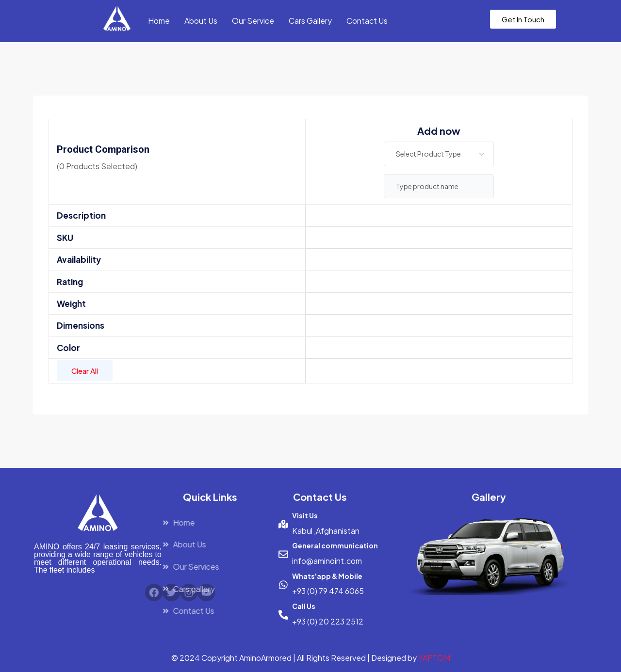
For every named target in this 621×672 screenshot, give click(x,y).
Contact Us (367, 21)
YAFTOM (434, 658)
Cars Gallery (310, 21)
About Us (201, 21)
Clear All (85, 371)
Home (159, 21)
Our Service (253, 21)
